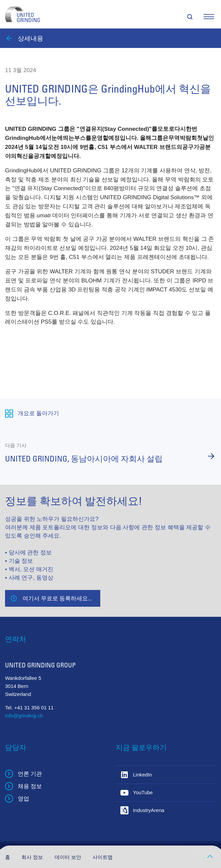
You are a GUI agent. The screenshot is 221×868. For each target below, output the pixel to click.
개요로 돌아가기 (38, 413)
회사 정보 (33, 857)
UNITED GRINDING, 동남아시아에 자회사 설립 (84, 458)
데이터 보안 (69, 857)
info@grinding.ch (24, 716)
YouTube (143, 792)
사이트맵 (103, 857)
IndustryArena (149, 810)
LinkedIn (143, 775)
